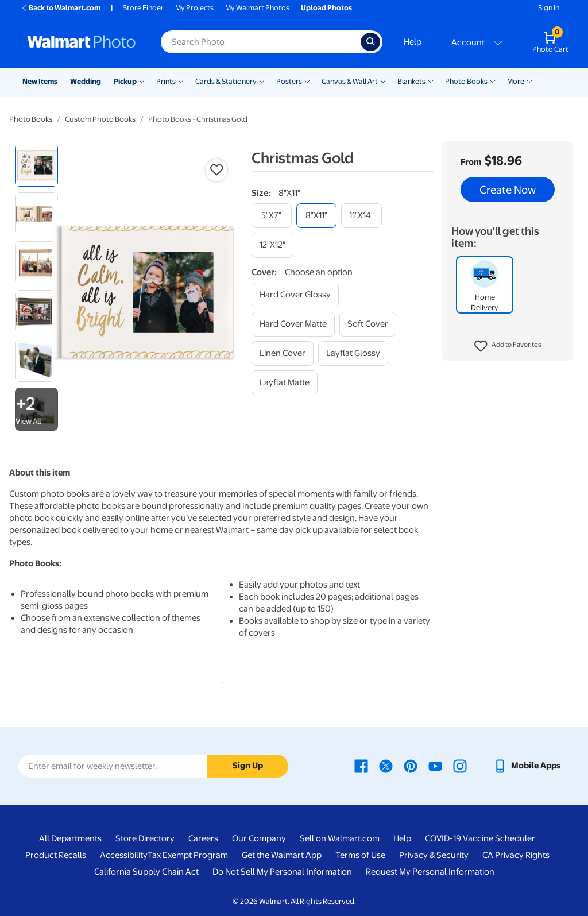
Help (413, 42)
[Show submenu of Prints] (181, 80)
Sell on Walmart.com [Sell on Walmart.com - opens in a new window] (340, 838)
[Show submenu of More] (529, 80)
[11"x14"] (361, 216)
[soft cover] (368, 324)
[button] (508, 346)
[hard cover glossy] (295, 295)
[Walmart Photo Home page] (82, 42)
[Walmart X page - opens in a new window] (386, 766)
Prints (166, 81)
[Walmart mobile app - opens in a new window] (527, 766)
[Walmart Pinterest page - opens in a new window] (411, 766)
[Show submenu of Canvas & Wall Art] (383, 80)
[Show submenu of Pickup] (142, 80)
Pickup (125, 81)
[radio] (36, 165)
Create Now (508, 190)
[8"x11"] (316, 216)
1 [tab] (220, 680)
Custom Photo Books (100, 119)
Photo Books (466, 81)
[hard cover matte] (293, 324)
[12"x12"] (272, 245)
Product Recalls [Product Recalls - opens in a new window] (56, 855)
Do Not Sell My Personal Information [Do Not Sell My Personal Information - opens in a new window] (282, 872)
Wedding (86, 81)
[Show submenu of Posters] (307, 80)
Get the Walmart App (282, 855)
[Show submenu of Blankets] (431, 80)
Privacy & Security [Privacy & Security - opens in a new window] (434, 855)
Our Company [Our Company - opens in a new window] (259, 838)
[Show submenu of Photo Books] (493, 80)
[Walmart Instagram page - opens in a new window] (460, 766)
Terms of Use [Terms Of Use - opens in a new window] (360, 855)
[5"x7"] (272, 216)
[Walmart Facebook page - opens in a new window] (361, 766)
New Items (40, 81)
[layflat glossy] (353, 353)
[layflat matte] (285, 383)
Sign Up (248, 766)
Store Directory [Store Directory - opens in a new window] (145, 838)
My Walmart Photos (257, 8)
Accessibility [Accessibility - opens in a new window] (124, 855)
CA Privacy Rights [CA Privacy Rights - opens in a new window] (516, 855)
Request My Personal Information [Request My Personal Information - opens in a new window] (430, 872)
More (516, 81)
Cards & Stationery (226, 81)
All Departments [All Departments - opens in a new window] (70, 838)
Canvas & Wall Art (350, 81)
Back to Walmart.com (61, 8)
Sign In (549, 8)
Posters (289, 81)
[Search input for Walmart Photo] (261, 42)
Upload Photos (326, 8)
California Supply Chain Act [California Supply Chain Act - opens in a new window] (146, 872)
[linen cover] (283, 353)
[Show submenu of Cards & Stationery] (262, 80)
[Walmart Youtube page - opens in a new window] (435, 766)
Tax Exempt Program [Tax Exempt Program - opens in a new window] (188, 855)
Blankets (411, 81)
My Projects (194, 8)
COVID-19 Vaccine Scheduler (480, 838)
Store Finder (143, 8)
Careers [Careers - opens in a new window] (203, 838)
